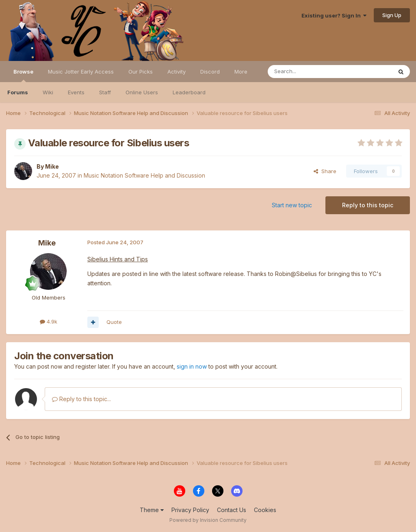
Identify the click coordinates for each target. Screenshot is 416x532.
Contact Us (232, 510)
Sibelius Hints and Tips (118, 259)
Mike (52, 166)
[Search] (309, 72)
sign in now (192, 366)
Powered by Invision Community (208, 520)
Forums (18, 92)
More (241, 72)
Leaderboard (189, 92)
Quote (114, 322)
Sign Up (392, 15)
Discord (210, 72)
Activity (177, 72)
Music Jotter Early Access (81, 72)
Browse (23, 75)
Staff (105, 92)
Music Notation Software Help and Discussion (144, 175)
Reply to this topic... (81, 399)
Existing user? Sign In (334, 15)
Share (325, 171)
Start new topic (292, 205)
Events (76, 92)
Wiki (48, 92)
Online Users (142, 92)
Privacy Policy (190, 510)
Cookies (265, 510)
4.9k (49, 321)
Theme (152, 510)
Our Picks (141, 72)
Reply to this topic (368, 205)
